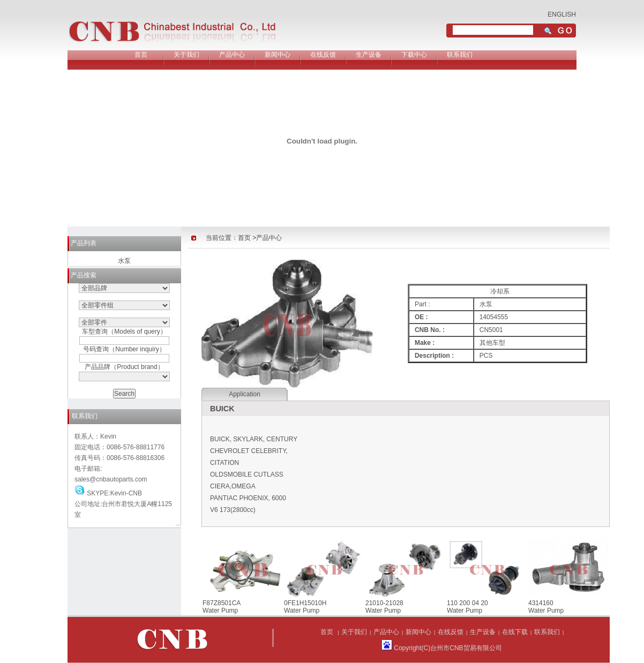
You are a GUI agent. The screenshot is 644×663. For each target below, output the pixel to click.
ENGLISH (562, 14)
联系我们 (460, 55)
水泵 (124, 261)
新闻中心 (278, 55)
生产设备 (369, 55)
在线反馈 (323, 55)
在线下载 (515, 632)
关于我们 (186, 55)
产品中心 (232, 55)
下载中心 (414, 55)
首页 (141, 55)
